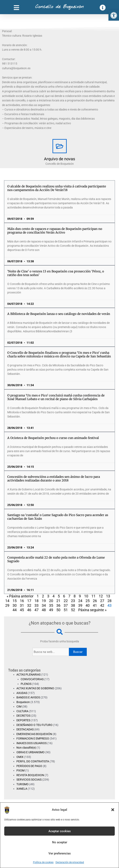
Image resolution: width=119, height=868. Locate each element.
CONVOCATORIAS (32, 679)
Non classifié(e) (26, 748)
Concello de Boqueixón (59, 7)
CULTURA (22, 711)
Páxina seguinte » (92, 610)
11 (93, 596)
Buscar (78, 652)
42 (102, 605)
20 (51, 601)
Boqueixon (23, 702)
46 (29, 610)
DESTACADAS (25, 729)
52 (73, 610)
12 (101, 596)
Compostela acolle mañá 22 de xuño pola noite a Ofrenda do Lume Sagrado (56, 559)
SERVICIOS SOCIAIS (29, 780)
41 (95, 605)
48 (44, 610)
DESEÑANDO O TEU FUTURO (34, 725)
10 (86, 596)
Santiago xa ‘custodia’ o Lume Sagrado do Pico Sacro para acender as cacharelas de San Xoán (58, 517)
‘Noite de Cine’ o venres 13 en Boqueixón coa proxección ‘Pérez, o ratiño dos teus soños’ (56, 273)
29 (7, 605)
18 (36, 601)
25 (88, 601)
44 (15, 610)
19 (44, 601)
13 (108, 596)
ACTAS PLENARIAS (28, 675)
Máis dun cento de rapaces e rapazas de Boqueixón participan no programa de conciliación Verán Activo (55, 231)
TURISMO (23, 784)
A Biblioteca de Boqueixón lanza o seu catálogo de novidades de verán (59, 314)
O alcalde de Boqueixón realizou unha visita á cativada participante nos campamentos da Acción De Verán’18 (57, 188)
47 (36, 610)
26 (95, 601)
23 (73, 601)
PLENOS (26, 684)
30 (15, 605)
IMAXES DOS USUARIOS (32, 743)
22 (66, 601)
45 (22, 610)
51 (66, 610)
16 (22, 601)
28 (109, 601)
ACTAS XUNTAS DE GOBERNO (35, 688)
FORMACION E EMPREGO (33, 738)
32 (29, 605)
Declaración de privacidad (70, 862)
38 (73, 605)
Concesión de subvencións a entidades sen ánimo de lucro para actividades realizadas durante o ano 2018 (54, 479)
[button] (114, 15)
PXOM (20, 770)
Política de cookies (43, 862)
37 (66, 605)
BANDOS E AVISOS (28, 697)
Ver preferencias (60, 853)
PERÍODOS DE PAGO (29, 766)
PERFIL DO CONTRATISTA (33, 761)
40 (88, 605)
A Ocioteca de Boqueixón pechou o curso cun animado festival (53, 438)
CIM (19, 707)
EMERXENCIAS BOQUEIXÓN (34, 734)
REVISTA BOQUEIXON (30, 775)
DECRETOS (23, 716)
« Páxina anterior (20, 596)
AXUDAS (22, 693)
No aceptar (60, 842)
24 (80, 601)
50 (58, 610)
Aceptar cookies (60, 831)
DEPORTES (23, 720)
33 (36, 605)
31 (22, 605)
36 (58, 605)
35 (51, 605)
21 (58, 601)
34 (44, 605)
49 (51, 610)
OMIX (20, 757)
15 (15, 601)
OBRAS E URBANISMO (31, 752)
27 (102, 601)
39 (80, 605)
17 (29, 601)
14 (7, 601)
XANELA (22, 789)
